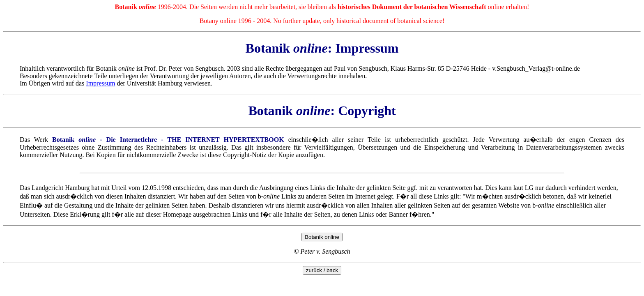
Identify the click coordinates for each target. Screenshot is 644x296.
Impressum (100, 83)
